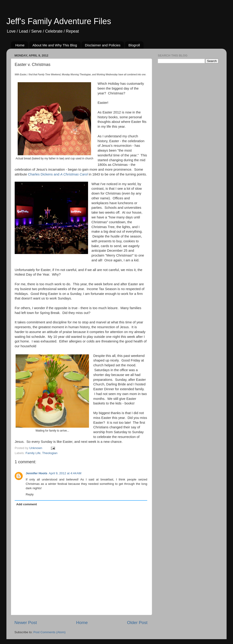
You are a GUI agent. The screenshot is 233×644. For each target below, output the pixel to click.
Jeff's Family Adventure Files (59, 21)
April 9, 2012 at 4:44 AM (65, 473)
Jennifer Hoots (37, 473)
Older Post (137, 623)
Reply (30, 494)
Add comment (27, 504)
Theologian (50, 453)
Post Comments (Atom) (50, 632)
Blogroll (134, 45)
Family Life (33, 453)
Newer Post (26, 623)
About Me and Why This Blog (55, 45)
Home (20, 45)
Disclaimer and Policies (103, 45)
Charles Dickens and (58, 174)
